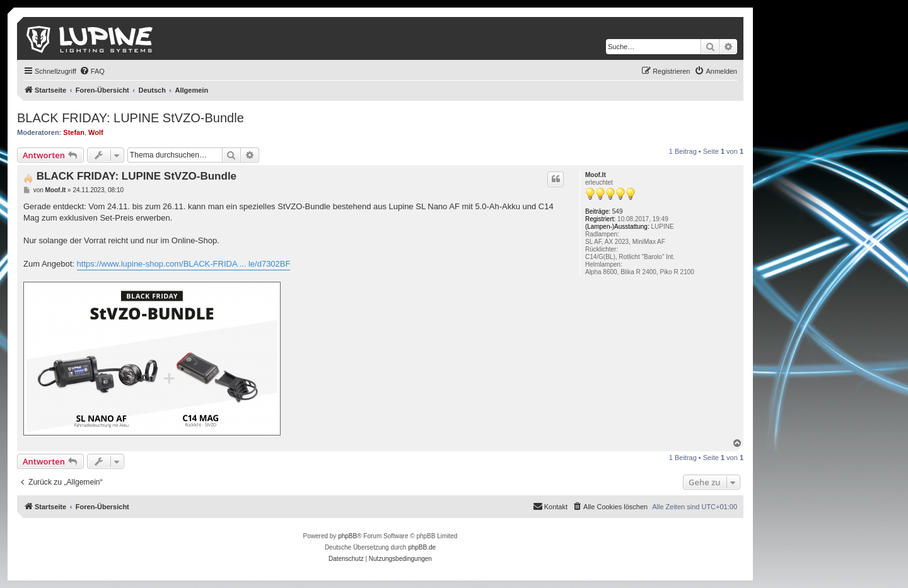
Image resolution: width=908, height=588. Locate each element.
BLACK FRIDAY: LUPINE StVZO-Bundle (131, 118)
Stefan (74, 132)
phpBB (347, 536)
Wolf (96, 132)
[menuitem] (92, 71)
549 (618, 211)
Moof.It (596, 175)
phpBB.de (422, 547)
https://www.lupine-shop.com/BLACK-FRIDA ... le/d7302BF (184, 264)
